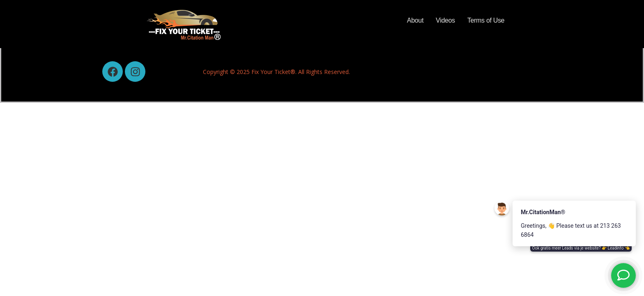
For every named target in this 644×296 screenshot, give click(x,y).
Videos (445, 20)
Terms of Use (486, 20)
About (415, 20)
